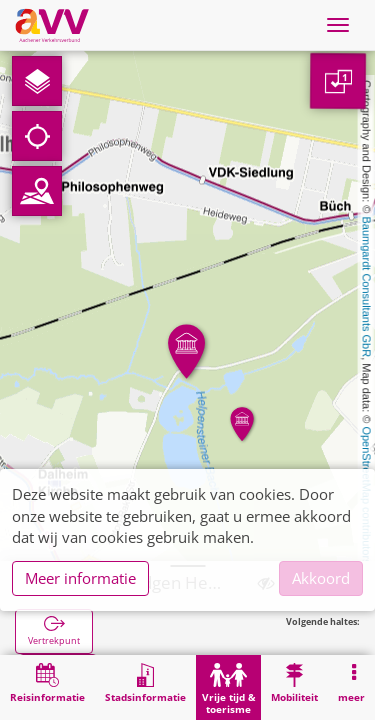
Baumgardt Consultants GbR (367, 287)
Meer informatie (80, 578)
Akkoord (321, 578)
